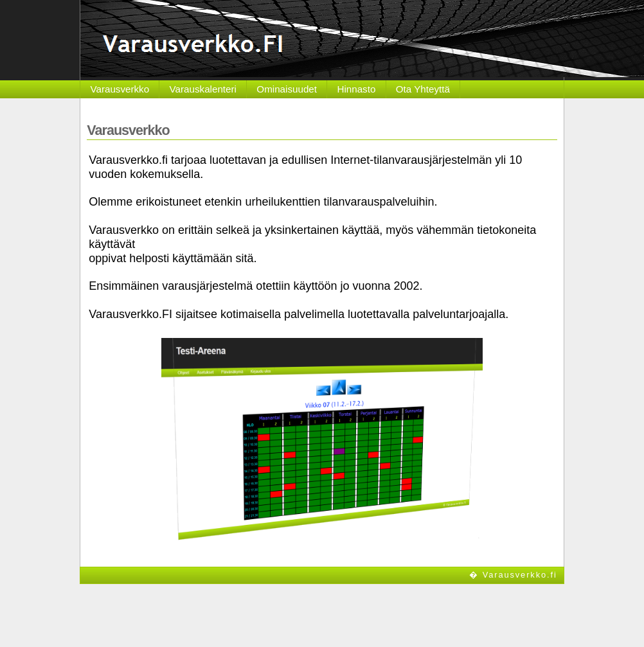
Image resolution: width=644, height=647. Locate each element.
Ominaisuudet (287, 89)
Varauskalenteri (203, 89)
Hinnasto (356, 89)
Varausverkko (120, 89)
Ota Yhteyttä (423, 89)
